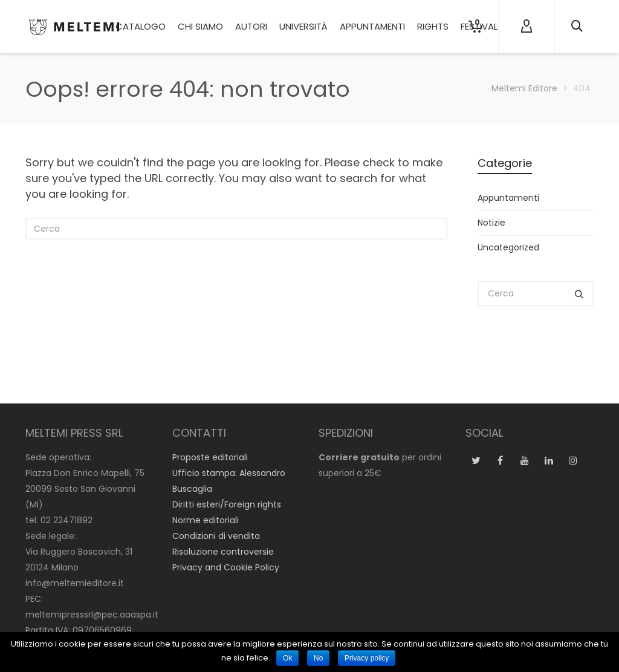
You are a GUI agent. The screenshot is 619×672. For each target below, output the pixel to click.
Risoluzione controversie (223, 552)
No (318, 658)
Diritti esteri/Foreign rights (227, 504)
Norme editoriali (206, 520)
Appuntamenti (508, 198)
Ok (287, 658)
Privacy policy (367, 658)
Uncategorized (508, 247)
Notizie (491, 223)
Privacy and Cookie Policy (226, 567)
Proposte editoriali (210, 457)
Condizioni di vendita (216, 536)
